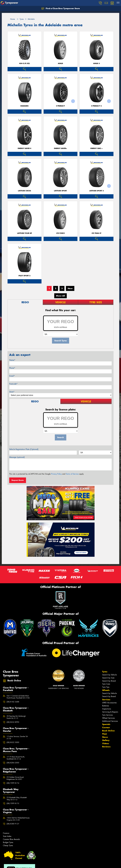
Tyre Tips (106, 687)
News (105, 737)
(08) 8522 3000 (13, 742)
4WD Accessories (109, 703)
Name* (12, 360)
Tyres (105, 672)
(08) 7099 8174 (13, 783)
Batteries (106, 706)
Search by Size (108, 678)
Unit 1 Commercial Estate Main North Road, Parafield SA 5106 (18, 697)
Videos (106, 743)
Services (106, 700)
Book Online (108, 731)
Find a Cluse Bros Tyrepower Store (61, 9)
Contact (106, 727)
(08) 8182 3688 (13, 702)
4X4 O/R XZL (24, 63)
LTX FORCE (60, 233)
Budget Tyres (8, 842)
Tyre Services (107, 715)
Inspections (107, 709)
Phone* (12, 368)
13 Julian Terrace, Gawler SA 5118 (17, 738)
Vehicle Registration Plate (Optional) (24, 449)
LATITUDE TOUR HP (25, 233)
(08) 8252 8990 (13, 722)
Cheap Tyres (8, 845)
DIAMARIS (24, 106)
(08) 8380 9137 (13, 824)
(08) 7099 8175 (13, 803)
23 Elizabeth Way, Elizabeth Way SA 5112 (17, 799)
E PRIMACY (60, 106)
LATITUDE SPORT (60, 191)
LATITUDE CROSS (24, 191)
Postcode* (13, 384)
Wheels (106, 690)
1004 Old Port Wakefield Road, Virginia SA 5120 (18, 819)
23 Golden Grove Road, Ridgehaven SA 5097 (15, 778)
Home (11, 19)
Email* (12, 376)
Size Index (7, 836)
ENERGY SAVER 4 (24, 148)
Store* (12, 392)
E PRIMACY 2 (96, 106)
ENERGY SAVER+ (60, 148)
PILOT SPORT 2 (24, 276)
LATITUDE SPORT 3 (97, 191)
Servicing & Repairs (110, 712)
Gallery (106, 740)
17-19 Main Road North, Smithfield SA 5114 (16, 758)
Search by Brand (109, 681)
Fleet (105, 734)
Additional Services (110, 721)
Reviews (106, 747)
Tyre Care (106, 684)
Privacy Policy (56, 474)
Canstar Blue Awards (11, 839)
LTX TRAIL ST (96, 233)
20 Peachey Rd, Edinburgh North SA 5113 (16, 717)
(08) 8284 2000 (13, 763)
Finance (6, 833)
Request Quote (18, 480)
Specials (106, 724)
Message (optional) (17, 457)
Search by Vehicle (109, 675)
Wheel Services (108, 718)
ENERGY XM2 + (96, 148)
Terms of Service (72, 474)
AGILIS (60, 63)
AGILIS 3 (97, 63)
